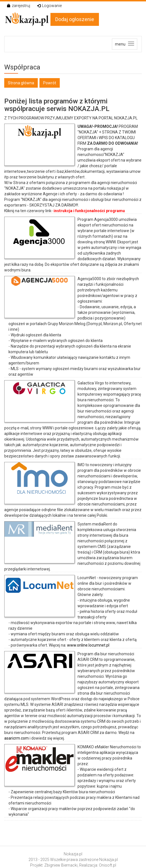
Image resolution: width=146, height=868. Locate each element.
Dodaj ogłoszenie (75, 19)
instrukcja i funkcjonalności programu (89, 211)
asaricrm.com (16, 738)
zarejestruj (19, 6)
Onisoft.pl (108, 865)
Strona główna (21, 83)
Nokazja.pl (73, 854)
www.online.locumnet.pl (88, 645)
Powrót (50, 83)
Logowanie (49, 6)
